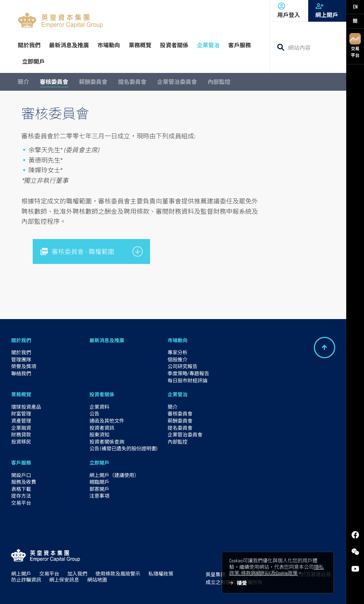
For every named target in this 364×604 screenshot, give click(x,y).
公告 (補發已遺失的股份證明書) (123, 448)
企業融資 (21, 428)
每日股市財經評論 (187, 380)
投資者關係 (102, 394)
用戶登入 (289, 10)
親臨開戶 (99, 482)
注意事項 (99, 496)
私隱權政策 (161, 574)
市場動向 (177, 340)
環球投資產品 (26, 407)
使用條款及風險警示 (118, 574)
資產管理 (21, 421)
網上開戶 (327, 10)
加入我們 (77, 574)
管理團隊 (21, 359)
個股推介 (177, 359)
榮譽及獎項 (23, 366)
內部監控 (219, 82)
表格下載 (21, 489)
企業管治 (177, 394)
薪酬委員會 (93, 82)
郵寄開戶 (99, 489)
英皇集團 (215, 574)
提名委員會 (132, 82)
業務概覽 (21, 394)
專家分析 (177, 352)
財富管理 (21, 414)
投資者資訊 (102, 428)
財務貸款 (21, 435)
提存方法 (21, 496)
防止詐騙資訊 (26, 580)
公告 (94, 414)
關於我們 (21, 340)
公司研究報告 (182, 366)
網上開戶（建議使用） (114, 475)
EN (355, 7)
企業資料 (99, 407)
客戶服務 (21, 463)
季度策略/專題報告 (188, 373)
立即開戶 (99, 463)
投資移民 (21, 442)
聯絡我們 (21, 373)
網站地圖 (97, 580)
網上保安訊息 (64, 580)
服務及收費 (23, 482)
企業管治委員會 (177, 82)
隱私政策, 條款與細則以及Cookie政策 (277, 570)
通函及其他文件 (107, 421)
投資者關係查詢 (107, 442)
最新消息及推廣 (107, 340)
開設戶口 (21, 475)
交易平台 (355, 45)
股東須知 (99, 435)
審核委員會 (54, 82)
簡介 (23, 82)
